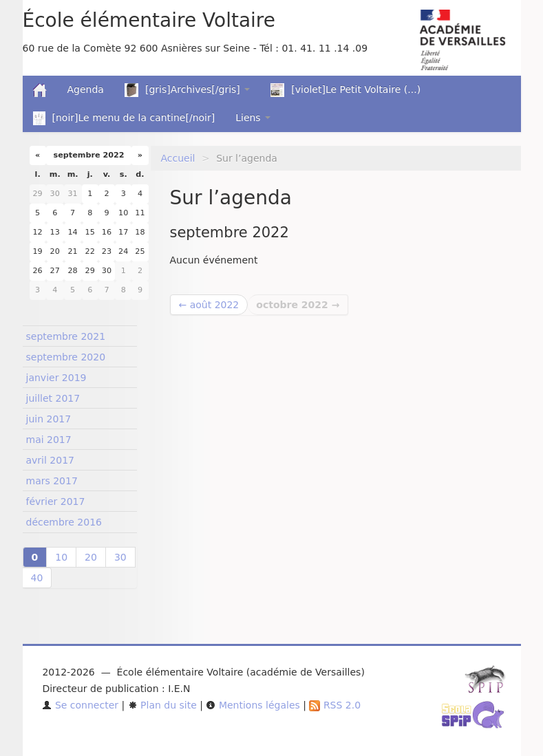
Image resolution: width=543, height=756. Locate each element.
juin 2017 (49, 419)
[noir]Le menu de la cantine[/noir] (124, 118)
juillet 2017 (53, 398)
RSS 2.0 (335, 705)
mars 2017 (52, 481)
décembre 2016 (64, 522)
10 (61, 557)
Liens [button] (253, 118)
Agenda (86, 89)
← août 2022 (209, 305)
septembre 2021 (66, 336)
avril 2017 (50, 460)
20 (91, 557)
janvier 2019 (56, 378)
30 (120, 557)
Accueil (178, 158)
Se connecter (80, 705)
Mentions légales (253, 705)
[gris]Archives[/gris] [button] (187, 90)
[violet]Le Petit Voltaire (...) (345, 90)
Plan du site (162, 705)
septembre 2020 (66, 357)
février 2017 (56, 501)
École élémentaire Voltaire (149, 20)
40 (37, 578)
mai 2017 (49, 440)
